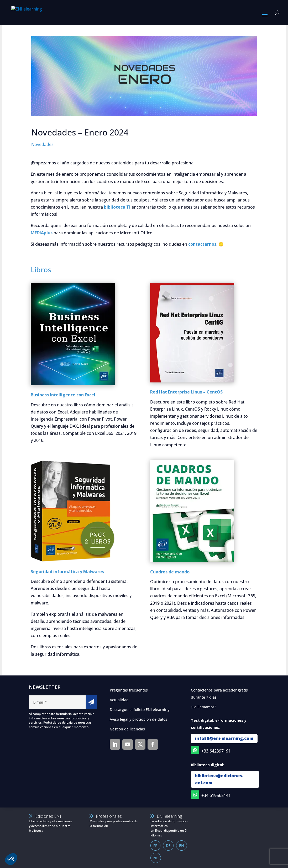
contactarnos (202, 244)
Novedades (42, 144)
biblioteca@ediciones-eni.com (219, 779)
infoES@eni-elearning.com (224, 738)
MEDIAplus (42, 233)
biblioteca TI (117, 207)
